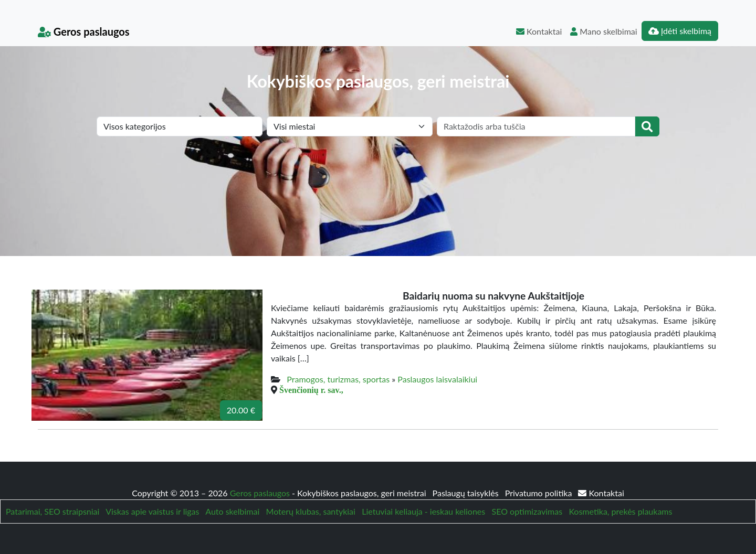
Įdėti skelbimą (680, 31)
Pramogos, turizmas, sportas (338, 379)
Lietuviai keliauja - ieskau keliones (423, 511)
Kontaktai (539, 31)
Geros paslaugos (84, 31)
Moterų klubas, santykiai (311, 511)
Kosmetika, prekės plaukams (620, 511)
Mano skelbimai (603, 31)
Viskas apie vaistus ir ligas (152, 511)
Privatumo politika (540, 493)
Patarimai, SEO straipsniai (52, 511)
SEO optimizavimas (527, 511)
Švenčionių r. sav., (311, 390)
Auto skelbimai (232, 511)
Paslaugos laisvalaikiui (437, 379)
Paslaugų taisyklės (467, 493)
